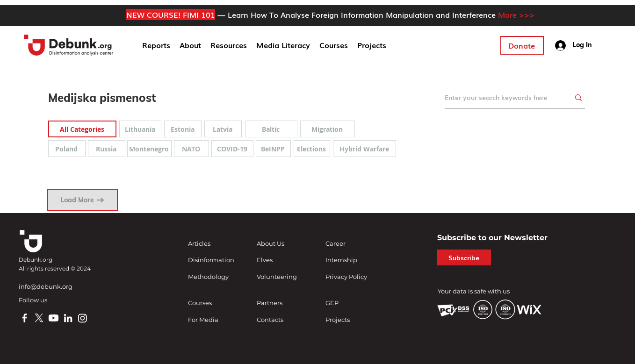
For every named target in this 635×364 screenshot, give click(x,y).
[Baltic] (271, 129)
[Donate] (522, 45)
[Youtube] (54, 318)
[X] (39, 318)
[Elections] (312, 149)
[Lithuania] (140, 129)
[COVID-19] (232, 149)
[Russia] (107, 149)
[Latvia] (223, 129)
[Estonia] (183, 129)
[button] (190, 45)
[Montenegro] (149, 149)
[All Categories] (82, 129)
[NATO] (191, 149)
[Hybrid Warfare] (364, 149)
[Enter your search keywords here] (500, 97)
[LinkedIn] (68, 318)
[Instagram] (83, 318)
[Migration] (328, 129)
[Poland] (67, 149)
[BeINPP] (273, 149)
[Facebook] (25, 318)
